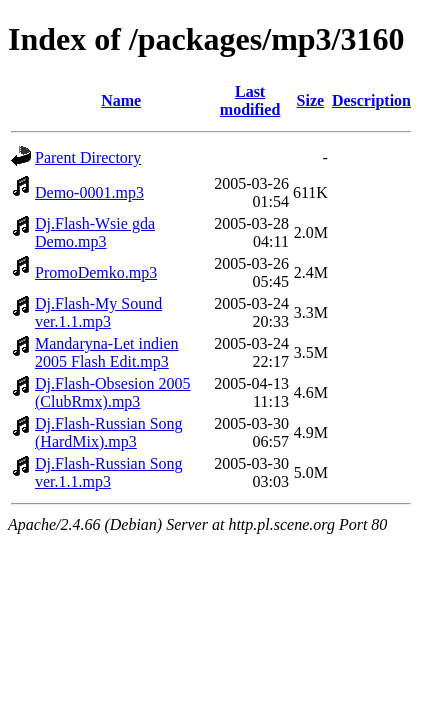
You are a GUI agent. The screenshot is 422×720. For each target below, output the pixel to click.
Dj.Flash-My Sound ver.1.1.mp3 (98, 312)
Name (121, 100)
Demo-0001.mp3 (89, 192)
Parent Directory (88, 157)
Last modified (250, 100)
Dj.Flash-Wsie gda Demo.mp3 (95, 232)
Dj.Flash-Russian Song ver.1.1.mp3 (109, 472)
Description (371, 100)
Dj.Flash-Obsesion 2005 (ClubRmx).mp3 (113, 392)
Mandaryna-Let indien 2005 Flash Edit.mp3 (107, 352)
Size (311, 100)
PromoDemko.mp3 (96, 272)
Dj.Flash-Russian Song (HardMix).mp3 (109, 432)
